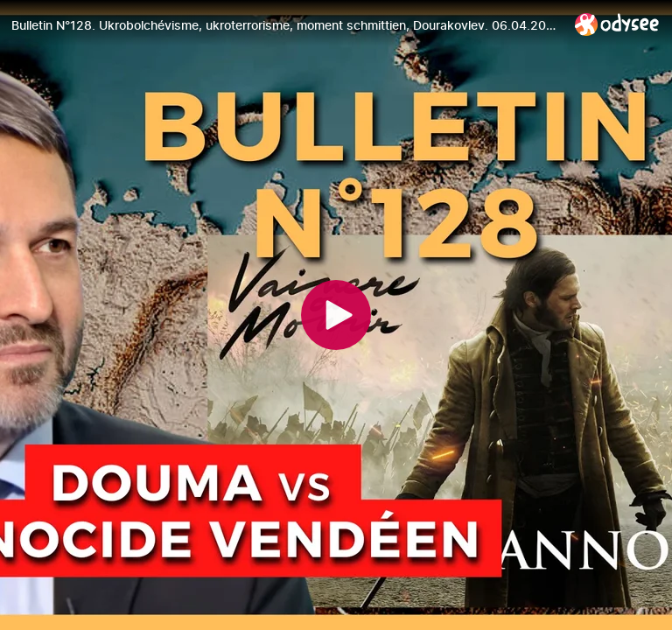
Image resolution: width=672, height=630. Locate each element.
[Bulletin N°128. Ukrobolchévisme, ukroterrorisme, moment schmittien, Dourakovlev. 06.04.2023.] (286, 25)
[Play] (336, 315)
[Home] (617, 24)
